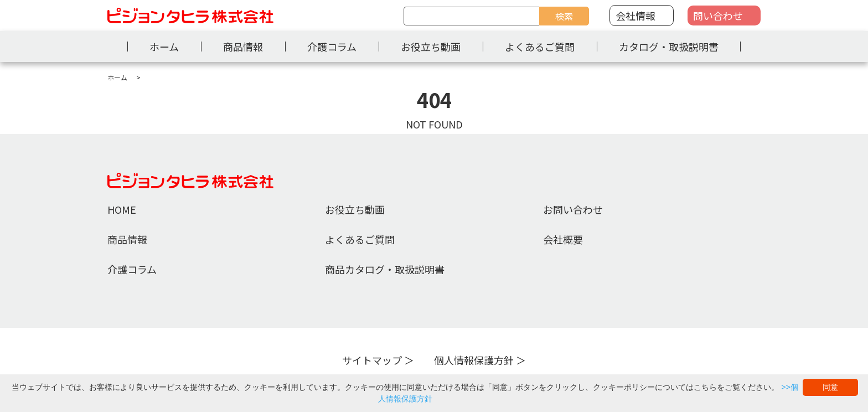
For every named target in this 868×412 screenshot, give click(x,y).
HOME (122, 209)
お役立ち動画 (431, 47)
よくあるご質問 (540, 47)
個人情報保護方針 (474, 360)
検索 (564, 16)
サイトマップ (372, 360)
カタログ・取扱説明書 (669, 47)
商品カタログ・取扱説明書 (385, 269)
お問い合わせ (573, 209)
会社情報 (635, 16)
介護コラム (332, 47)
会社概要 (563, 239)
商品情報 (243, 47)
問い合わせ (718, 16)
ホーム (164, 47)
